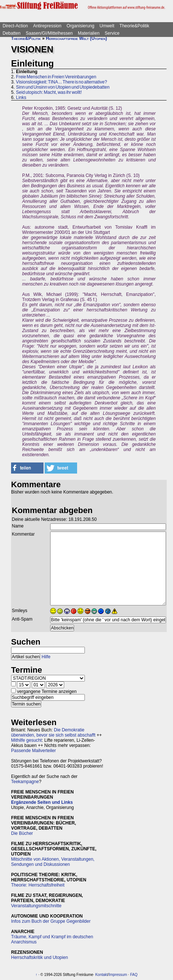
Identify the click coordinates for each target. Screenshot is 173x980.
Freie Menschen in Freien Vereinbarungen (56, 77)
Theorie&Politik (134, 26)
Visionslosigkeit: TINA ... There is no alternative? (61, 82)
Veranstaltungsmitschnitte (36, 906)
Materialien (89, 33)
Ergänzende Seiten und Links (42, 802)
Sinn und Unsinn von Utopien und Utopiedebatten (63, 87)
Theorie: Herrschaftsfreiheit (38, 885)
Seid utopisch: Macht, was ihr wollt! (49, 92)
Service (112, 33)
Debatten (12, 33)
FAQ (134, 975)
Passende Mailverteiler (33, 751)
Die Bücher (22, 833)
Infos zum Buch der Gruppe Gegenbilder (51, 921)
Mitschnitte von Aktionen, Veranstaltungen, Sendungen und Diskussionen (53, 862)
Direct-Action (15, 26)
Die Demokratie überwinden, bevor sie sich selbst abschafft (53, 733)
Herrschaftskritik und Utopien (39, 957)
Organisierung (80, 26)
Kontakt (101, 975)
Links (21, 98)
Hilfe (46, 657)
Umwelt (107, 26)
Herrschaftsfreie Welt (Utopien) (76, 38)
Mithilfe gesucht (26, 740)
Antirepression (47, 26)
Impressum (118, 975)
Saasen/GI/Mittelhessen (49, 33)
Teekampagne (25, 782)
